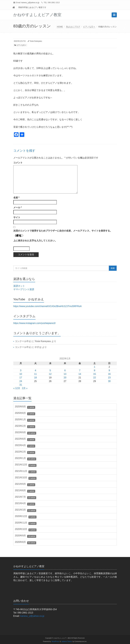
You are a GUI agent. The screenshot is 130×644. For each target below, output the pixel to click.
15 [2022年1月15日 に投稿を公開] (95, 374)
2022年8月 (25, 439)
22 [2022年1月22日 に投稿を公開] (95, 378)
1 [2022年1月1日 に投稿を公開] (95, 367)
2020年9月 (26, 536)
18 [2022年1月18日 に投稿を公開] (35, 378)
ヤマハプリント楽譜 (24, 289)
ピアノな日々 (89, 27)
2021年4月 (25, 504)
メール (18, 207)
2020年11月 (26, 523)
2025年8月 (25, 414)
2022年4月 (25, 446)
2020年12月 (26, 517)
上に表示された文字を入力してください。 (35, 241)
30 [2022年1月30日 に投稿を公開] (109, 381)
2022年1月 (26, 459)
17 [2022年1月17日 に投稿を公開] (21, 378)
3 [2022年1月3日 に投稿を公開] (21, 370)
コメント (18, 163)
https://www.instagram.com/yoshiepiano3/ (34, 323)
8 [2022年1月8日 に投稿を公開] (95, 370)
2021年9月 (25, 484)
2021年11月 (26, 472)
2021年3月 (26, 510)
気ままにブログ (73, 27)
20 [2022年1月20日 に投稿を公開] (65, 378)
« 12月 (17, 388)
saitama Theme (67, 641)
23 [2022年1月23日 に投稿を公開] (109, 378)
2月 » (25, 388)
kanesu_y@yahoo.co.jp (30, 3)
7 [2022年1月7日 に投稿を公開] (80, 370)
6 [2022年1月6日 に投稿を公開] (65, 370)
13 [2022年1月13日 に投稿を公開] (65, 374)
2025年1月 (25, 420)
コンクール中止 (23, 341)
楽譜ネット (19, 286)
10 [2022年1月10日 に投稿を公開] (21, 374)
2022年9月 (26, 433)
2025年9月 (25, 407)
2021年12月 (26, 465)
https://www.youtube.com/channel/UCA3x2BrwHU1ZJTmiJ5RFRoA (48, 306)
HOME (60, 27)
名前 (16, 198)
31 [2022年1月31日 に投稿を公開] (21, 385)
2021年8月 (25, 491)
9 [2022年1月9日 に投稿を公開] (109, 370)
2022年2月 (25, 452)
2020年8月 (26, 543)
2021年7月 (26, 497)
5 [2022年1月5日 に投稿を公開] (50, 370)
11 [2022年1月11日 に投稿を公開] (35, 374)
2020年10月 (26, 530)
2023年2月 (25, 426)
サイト (17, 217)
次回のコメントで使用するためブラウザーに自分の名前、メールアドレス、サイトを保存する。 (63, 231)
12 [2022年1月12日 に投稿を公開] (50, 374)
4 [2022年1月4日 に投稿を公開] (35, 370)
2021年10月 (26, 478)
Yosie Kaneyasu (36, 41)
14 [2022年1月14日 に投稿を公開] (80, 374)
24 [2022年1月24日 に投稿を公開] (21, 381)
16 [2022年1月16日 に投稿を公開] (109, 374)
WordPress (55, 641)
